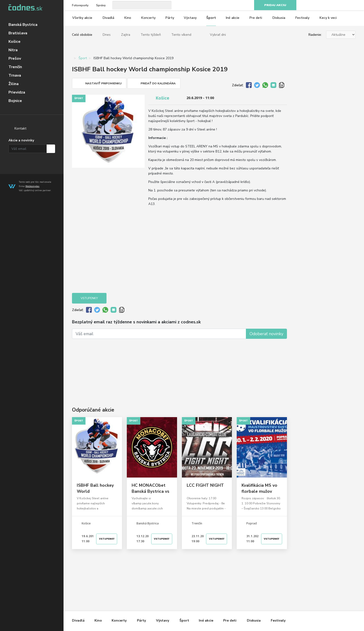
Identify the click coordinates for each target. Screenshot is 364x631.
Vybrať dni (218, 35)
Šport (211, 18)
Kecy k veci (328, 18)
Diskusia (279, 18)
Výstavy (190, 18)
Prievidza (17, 92)
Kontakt (20, 128)
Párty (170, 18)
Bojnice (15, 101)
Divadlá (108, 18)
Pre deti (256, 18)
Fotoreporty (80, 5)
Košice (14, 42)
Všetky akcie (82, 18)
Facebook (325, 5)
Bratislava (18, 33)
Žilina (14, 84)
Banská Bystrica (23, 25)
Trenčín (15, 67)
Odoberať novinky (266, 334)
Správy (101, 5)
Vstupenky (89, 298)
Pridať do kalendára (158, 83)
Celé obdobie (82, 35)
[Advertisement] (179, 366)
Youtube (344, 5)
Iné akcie (233, 18)
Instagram (334, 5)
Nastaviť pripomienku (103, 83)
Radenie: (315, 35)
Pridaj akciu (275, 5)
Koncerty (148, 18)
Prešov (15, 58)
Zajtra (126, 35)
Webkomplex (32, 186)
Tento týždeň (151, 35)
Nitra (13, 50)
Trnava (15, 75)
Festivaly (302, 18)
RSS (353, 5)
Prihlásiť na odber (51, 149)
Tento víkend (181, 35)
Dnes (107, 35)
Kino (128, 18)
